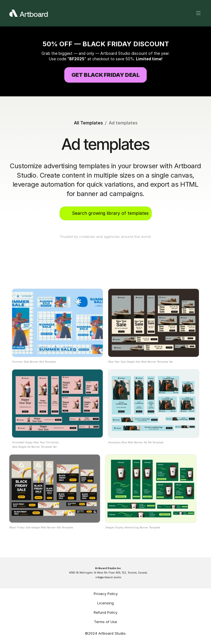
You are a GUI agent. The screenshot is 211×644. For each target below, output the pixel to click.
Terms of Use (105, 622)
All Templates (88, 123)
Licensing (105, 603)
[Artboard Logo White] (29, 13)
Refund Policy (105, 612)
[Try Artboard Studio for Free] (105, 75)
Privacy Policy (106, 594)
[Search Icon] (105, 213)
